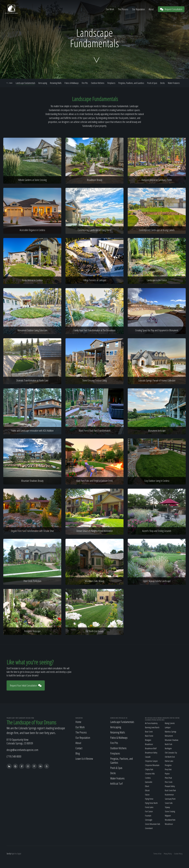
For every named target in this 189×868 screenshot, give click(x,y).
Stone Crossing (170, 811)
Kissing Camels (170, 723)
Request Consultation (171, 9)
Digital (19, 854)
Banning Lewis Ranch (152, 727)
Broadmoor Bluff (151, 748)
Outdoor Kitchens (98, 83)
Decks (163, 83)
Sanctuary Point (170, 799)
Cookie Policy (178, 854)
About (151, 9)
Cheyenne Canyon (151, 761)
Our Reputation (138, 9)
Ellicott (147, 790)
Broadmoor (149, 744)
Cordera (148, 778)
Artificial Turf (116, 783)
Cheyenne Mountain (152, 765)
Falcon (147, 795)
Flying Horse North (151, 803)
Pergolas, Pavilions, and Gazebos (131, 83)
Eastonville (149, 782)
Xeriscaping (43, 83)
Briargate (148, 740)
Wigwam (168, 816)
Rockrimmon (169, 795)
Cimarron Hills (150, 774)
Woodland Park (170, 820)
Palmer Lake (169, 761)
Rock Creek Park (170, 790)
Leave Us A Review (84, 759)
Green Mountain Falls (153, 824)
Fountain (148, 816)
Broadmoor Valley (151, 753)
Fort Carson (149, 811)
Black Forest (149, 736)
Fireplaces (111, 83)
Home (78, 722)
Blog (78, 753)
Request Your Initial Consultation (26, 685)
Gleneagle (149, 820)
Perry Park (168, 769)
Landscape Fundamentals (26, 83)
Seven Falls (169, 803)
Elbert (147, 786)
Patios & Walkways (72, 83)
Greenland (149, 828)
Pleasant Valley (170, 786)
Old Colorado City (171, 753)
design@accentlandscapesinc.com (22, 750)
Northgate (168, 748)
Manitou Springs (170, 732)
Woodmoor (169, 824)
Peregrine (168, 765)
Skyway (167, 807)
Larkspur (168, 727)
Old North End (170, 757)
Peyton (167, 774)
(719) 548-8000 (14, 756)
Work (9, 83)
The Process (123, 9)
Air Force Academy (151, 723)
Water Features (174, 83)
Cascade (148, 757)
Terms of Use (157, 854)
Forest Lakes (149, 807)
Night (13, 854)
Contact (79, 748)
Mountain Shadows (172, 740)
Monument (169, 736)
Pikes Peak (168, 778)
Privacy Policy (168, 854)
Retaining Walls (56, 83)
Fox (16, 854)
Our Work (110, 9)
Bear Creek (149, 732)
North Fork (169, 744)
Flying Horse (149, 799)
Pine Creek (169, 782)
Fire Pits (85, 83)
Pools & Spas (152, 83)
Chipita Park (149, 769)
